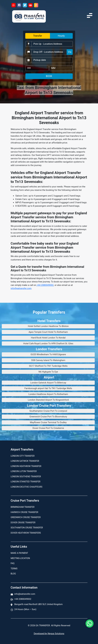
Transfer (38, 36)
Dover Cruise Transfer (23, 523)
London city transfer (23, 456)
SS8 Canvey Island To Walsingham (48, 360)
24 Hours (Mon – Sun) (25, 609)
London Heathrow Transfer (26, 466)
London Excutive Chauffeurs (27, 487)
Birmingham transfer (23, 507)
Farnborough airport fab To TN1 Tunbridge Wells (48, 388)
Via (70, 52)
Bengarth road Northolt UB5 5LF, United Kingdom (39, 604)
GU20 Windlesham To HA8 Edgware (48, 354)
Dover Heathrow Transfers (26, 533)
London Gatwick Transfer (25, 461)
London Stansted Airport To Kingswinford (48, 400)
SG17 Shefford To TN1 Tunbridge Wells (48, 366)
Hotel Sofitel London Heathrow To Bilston (48, 326)
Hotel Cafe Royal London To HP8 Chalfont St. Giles (48, 344)
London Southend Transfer (26, 477)
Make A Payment (19, 553)
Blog (13, 574)
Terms (14, 569)
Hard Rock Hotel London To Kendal (48, 338)
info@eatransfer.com (21, 288)
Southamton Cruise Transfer (27, 528)
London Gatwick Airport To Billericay (48, 383)
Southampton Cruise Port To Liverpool (48, 411)
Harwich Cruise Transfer (25, 512)
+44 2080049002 (45, 285)
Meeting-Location (20, 558)
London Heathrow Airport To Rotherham (48, 394)
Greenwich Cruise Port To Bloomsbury (48, 417)
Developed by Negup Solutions (49, 634)
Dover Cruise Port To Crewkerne (48, 428)
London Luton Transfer (24, 471)
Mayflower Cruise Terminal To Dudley (48, 422)
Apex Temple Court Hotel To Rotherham (48, 332)
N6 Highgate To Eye (48, 372)
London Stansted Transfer (26, 482)
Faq (13, 563)
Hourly (61, 36)
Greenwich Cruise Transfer (26, 517)
